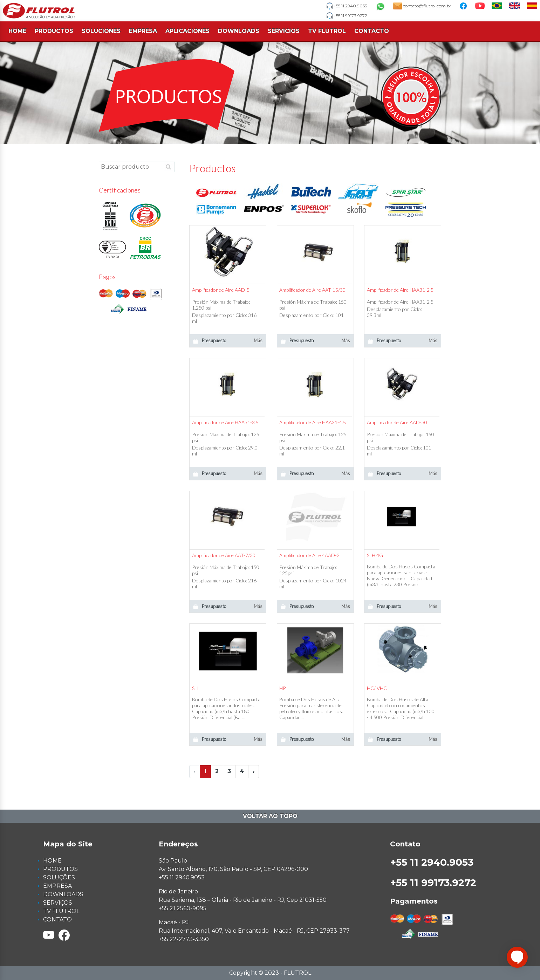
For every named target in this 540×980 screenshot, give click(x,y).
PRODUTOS (60, 869)
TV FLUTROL (327, 31)
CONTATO (57, 920)
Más (258, 340)
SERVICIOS (284, 31)
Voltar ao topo (270, 816)
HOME (17, 31)
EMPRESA (143, 31)
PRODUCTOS (54, 31)
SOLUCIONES (101, 31)
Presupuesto (210, 340)
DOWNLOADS (239, 31)
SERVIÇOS (58, 903)
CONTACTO (372, 31)
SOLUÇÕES (59, 877)
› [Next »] (254, 771)
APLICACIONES (187, 31)
